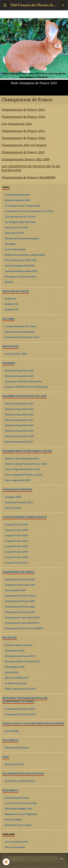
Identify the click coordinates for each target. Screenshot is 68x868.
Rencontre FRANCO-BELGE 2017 (22, 661)
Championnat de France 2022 (23, 138)
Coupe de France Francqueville (21, 803)
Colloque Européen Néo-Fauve (21, 326)
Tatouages (10, 244)
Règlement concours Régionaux (21, 814)
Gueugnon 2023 (13, 497)
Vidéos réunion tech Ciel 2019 (20, 689)
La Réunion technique (16, 683)
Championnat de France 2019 (20, 656)
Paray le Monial (13, 508)
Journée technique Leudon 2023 (21, 271)
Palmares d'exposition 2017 (19, 442)
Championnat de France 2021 (23, 152)
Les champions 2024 (17, 124)
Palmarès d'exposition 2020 (19, 425)
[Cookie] (6, 862)
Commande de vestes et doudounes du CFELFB (29, 211)
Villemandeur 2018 (15, 667)
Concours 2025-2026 (16, 354)
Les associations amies (16, 841)
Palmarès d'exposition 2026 (19, 370)
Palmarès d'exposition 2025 (19, 376)
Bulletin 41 (10, 298)
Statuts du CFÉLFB (14, 233)
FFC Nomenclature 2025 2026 (21, 260)
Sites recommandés (15, 847)
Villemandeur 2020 (15, 650)
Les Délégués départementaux (20, 222)
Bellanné (9, 282)
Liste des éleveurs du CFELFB (20, 217)
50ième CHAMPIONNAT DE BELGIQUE (26, 387)
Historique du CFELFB (16, 227)
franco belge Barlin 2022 (18, 480)
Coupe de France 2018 (16, 557)
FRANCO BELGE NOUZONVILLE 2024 (26, 464)
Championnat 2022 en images (24, 145)
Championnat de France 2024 (23, 117)
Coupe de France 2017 (16, 563)
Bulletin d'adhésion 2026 (17, 200)
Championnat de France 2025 (23, 110)
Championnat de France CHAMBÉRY (29, 177)
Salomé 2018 (11, 672)
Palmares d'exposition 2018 (19, 436)
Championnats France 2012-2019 (26, 159)
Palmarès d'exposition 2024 (19, 403)
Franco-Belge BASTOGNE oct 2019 (24, 475)
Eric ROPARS (12, 731)
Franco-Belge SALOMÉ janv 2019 (22, 469)
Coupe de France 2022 (16, 546)
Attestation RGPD (14, 764)
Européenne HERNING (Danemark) (23, 381)
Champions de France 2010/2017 (22, 623)
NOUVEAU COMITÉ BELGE (20, 781)
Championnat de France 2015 (20, 709)
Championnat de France (17, 798)
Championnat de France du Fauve (22, 337)
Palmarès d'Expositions (17, 747)
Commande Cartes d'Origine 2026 (23, 206)
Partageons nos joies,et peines (20, 276)
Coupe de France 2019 (16, 552)
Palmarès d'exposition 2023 (19, 409)
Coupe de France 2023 (16, 541)
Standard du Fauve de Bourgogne (22, 238)
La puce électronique (15, 249)
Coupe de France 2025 (16, 530)
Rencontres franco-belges (18, 825)
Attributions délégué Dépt (18, 808)
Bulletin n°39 (11, 309)
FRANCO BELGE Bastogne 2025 (22, 458)
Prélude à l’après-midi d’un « (19, 645)
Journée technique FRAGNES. (20, 265)
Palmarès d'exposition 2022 (19, 414)
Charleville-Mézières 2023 (19, 502)
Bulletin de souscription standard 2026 (25, 255)
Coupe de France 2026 (16, 524)
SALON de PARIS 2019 (17, 678)
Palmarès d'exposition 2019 (19, 431)
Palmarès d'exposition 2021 (19, 420)
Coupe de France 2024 (16, 535)
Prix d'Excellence (14, 819)
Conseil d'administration (17, 195)
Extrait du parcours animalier (20, 332)
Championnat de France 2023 (23, 131)
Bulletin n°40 (11, 304)
